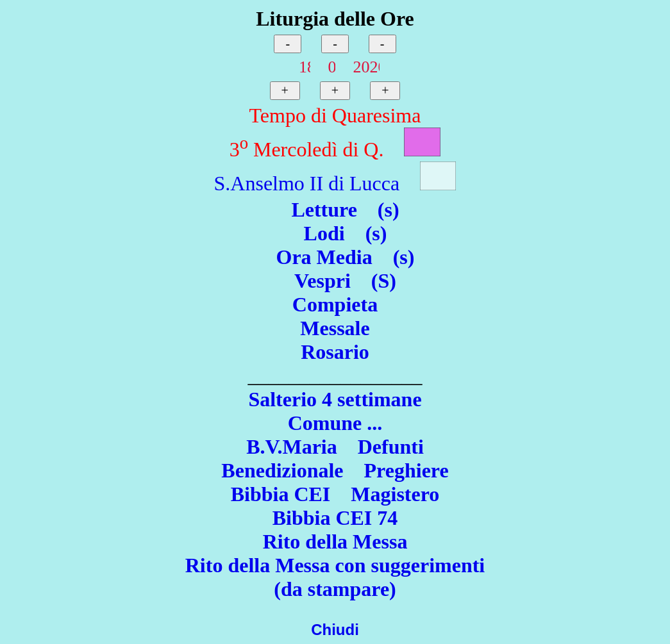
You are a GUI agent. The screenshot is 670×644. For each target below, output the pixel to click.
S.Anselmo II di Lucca (307, 183)
